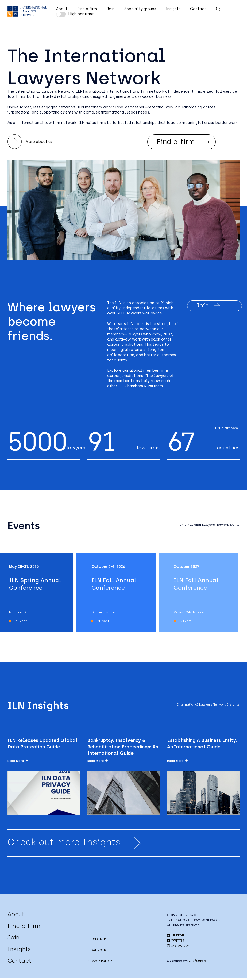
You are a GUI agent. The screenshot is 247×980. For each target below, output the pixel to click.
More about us (30, 142)
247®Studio (198, 962)
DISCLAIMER (97, 941)
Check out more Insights (75, 844)
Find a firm (87, 9)
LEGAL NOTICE (98, 952)
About (62, 9)
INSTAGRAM (178, 947)
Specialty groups (140, 9)
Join (111, 9)
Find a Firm (24, 927)
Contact (198, 9)
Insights (173, 9)
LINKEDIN (176, 937)
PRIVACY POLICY (100, 962)
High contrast (81, 14)
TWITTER (176, 942)
